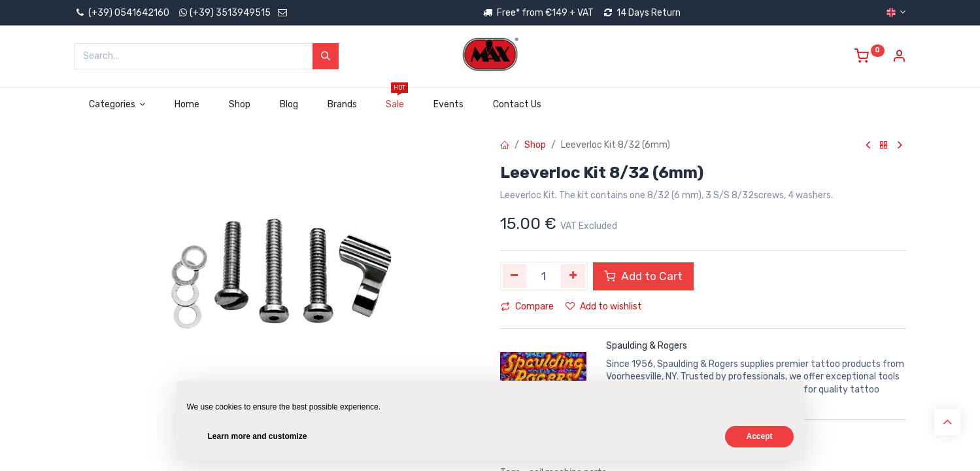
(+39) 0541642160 (122, 13)
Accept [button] (759, 436)
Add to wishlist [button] (604, 306)
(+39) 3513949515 (230, 13)
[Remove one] (515, 276)
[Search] (326, 56)
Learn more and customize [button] (258, 436)
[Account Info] (899, 58)
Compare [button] (527, 306)
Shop (535, 145)
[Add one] (573, 276)
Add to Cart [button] (643, 276)
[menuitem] (187, 105)
